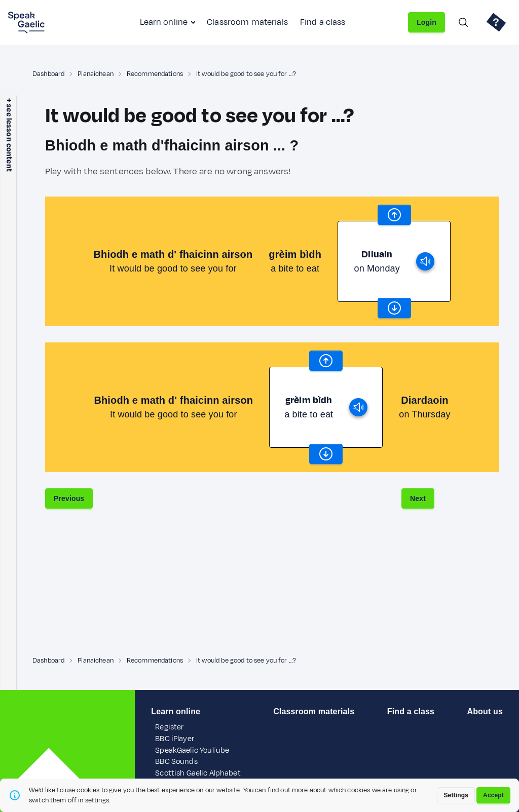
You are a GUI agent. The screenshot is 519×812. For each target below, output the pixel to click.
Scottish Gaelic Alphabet (198, 773)
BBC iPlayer (175, 739)
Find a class (323, 22)
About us (485, 711)
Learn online (164, 22)
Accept (493, 795)
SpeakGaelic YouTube (192, 750)
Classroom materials (247, 22)
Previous (69, 498)
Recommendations (155, 74)
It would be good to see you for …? (246, 74)
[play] (425, 261)
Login (427, 22)
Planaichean (96, 74)
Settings (456, 795)
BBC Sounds (176, 762)
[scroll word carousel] (394, 215)
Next (418, 498)
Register (169, 727)
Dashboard (48, 74)
